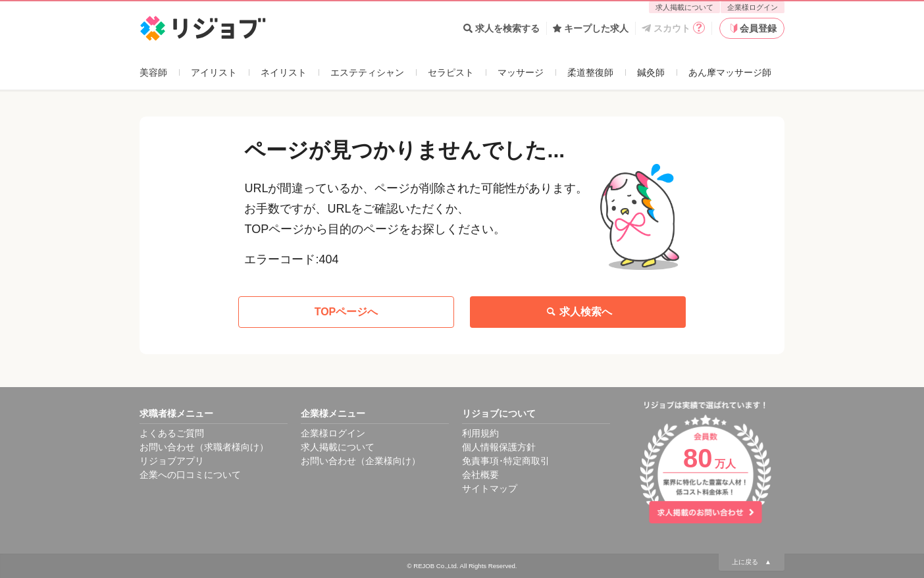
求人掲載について (684, 7)
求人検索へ (578, 312)
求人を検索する (501, 28)
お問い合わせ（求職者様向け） (204, 447)
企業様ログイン (753, 7)
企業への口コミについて (190, 475)
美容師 (153, 72)
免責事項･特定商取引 (506, 461)
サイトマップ (490, 488)
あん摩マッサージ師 (730, 72)
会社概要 (480, 475)
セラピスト (451, 72)
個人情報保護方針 (499, 447)
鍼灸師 (651, 72)
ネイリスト (284, 72)
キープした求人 (591, 28)
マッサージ (521, 72)
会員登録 (752, 28)
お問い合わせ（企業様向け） (361, 461)
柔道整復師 (590, 72)
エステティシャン (367, 72)
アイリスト (214, 72)
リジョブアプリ (172, 461)
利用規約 (480, 433)
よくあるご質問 (172, 433)
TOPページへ (346, 312)
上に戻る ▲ (752, 562)
